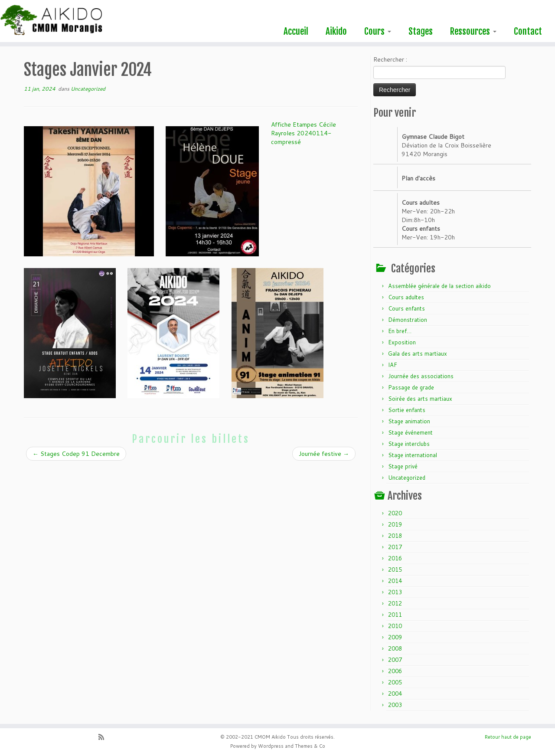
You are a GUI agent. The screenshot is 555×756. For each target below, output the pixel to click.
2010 (395, 626)
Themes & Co (310, 746)
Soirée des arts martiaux (420, 399)
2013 (395, 592)
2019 (395, 524)
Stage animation (409, 421)
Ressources (473, 31)
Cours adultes (406, 297)
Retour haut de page (508, 737)
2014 (395, 581)
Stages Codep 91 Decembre (76, 454)
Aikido (336, 31)
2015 (395, 569)
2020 (395, 513)
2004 (395, 694)
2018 (395, 536)
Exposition (402, 342)
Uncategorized (88, 89)
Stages (421, 31)
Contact (528, 31)
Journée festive (324, 454)
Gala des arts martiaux (418, 353)
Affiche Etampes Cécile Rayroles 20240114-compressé (304, 133)
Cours (378, 31)
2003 (395, 705)
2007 (395, 660)
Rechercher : (390, 59)
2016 (395, 558)
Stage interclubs (409, 444)
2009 (395, 637)
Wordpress (271, 746)
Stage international (413, 455)
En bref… (400, 331)
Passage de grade (411, 387)
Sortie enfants (407, 410)
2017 (395, 547)
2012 (395, 603)
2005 (395, 682)
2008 (395, 648)
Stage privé (403, 466)
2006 (395, 671)
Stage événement (410, 432)
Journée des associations (421, 376)
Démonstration (408, 320)
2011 (395, 615)
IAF (393, 365)
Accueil (296, 31)
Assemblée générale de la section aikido (439, 286)
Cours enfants (406, 308)
